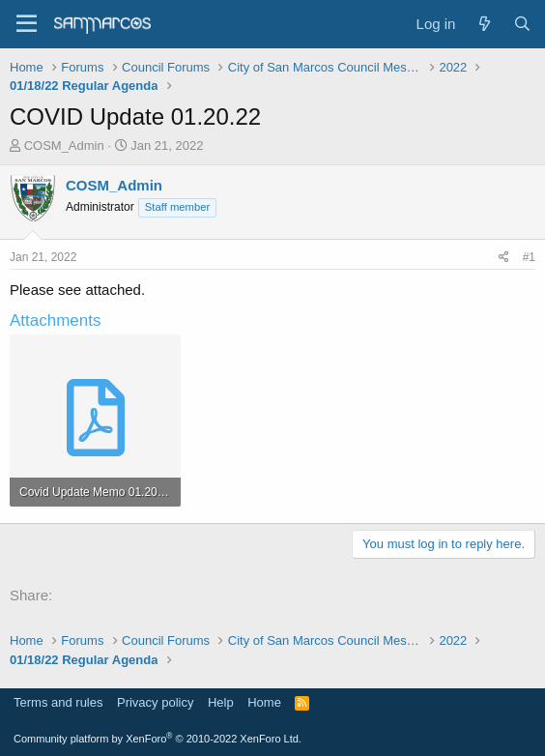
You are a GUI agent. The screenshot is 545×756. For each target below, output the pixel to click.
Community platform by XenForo (158, 739)
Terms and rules (58, 702)
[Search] (522, 24)
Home (264, 702)
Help (221, 702)
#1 (529, 257)
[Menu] (27, 24)
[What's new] (484, 24)
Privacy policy (155, 702)
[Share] (504, 258)
